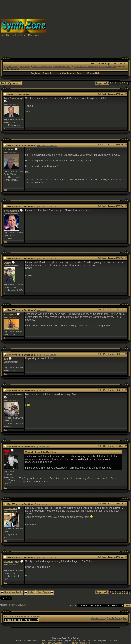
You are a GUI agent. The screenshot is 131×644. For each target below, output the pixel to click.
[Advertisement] (98, 27)
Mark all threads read (34, 617)
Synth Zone (11, 66)
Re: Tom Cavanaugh (47, 145)
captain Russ (12, 562)
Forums (25, 66)
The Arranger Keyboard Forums (52, 66)
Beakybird (10, 315)
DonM (7, 263)
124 (6, 359)
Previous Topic (12, 592)
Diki (19, 605)
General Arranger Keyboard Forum (95, 66)
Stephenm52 (11, 211)
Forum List (48, 73)
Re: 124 (41, 391)
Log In (123, 64)
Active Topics (67, 73)
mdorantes (10, 508)
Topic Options (11, 83)
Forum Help (94, 73)
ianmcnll (9, 150)
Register (35, 73)
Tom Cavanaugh (14, 98)
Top (5, 129)
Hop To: (73, 606)
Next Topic (45, 592)
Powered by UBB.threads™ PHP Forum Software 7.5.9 (65, 643)
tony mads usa (13, 394)
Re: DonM (42, 310)
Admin (14, 605)
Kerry (25, 605)
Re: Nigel (42, 504)
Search (80, 73)
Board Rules (11, 617)
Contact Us (98, 618)
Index (30, 592)
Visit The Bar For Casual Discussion (20, 35)
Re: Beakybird (44, 447)
